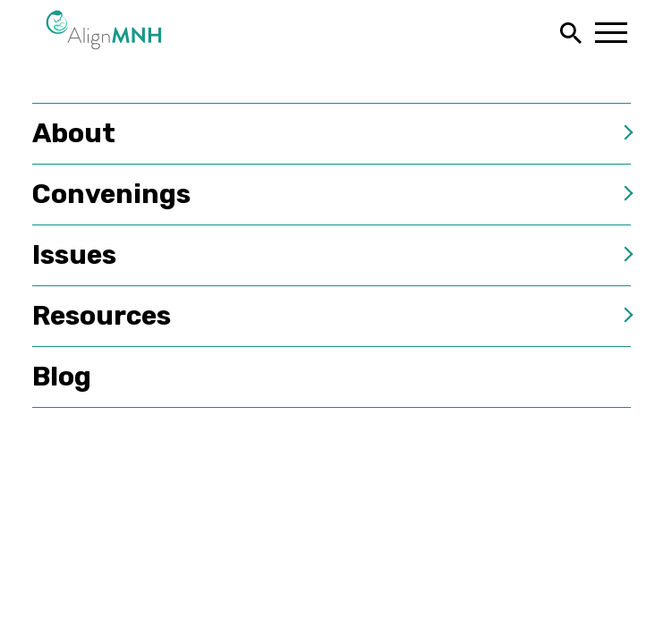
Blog (62, 377)
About (74, 133)
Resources (102, 316)
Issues (74, 255)
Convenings (111, 194)
